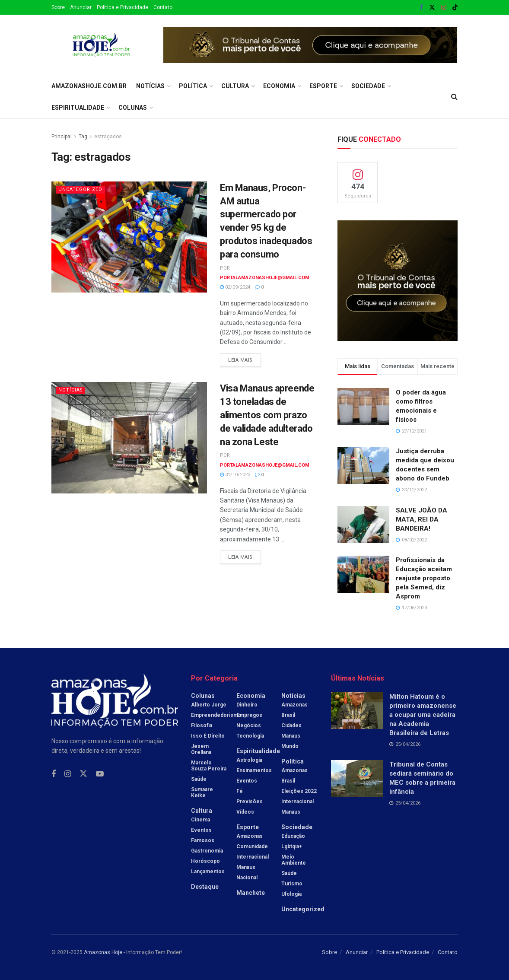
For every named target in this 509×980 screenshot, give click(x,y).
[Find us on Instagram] (68, 774)
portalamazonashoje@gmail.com (265, 278)
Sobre (58, 7)
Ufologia (291, 894)
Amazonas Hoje (103, 952)
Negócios (249, 725)
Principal (62, 137)
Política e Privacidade (122, 7)
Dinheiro (247, 705)
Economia (279, 86)
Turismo (292, 884)
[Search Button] (454, 97)
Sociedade (368, 86)
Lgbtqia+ (292, 846)
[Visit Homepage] (101, 45)
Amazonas (250, 836)
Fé (240, 791)
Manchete (251, 893)
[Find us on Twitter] (83, 774)
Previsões (250, 802)
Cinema (200, 820)
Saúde (199, 779)
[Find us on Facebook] (54, 774)
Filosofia (202, 725)
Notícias (150, 86)
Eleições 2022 (299, 791)
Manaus (246, 867)
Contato (163, 7)
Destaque (205, 887)
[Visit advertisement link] (310, 45)
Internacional (253, 857)
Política (193, 86)
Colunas (133, 108)
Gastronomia (207, 851)
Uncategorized (80, 189)
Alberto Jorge (209, 705)
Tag (83, 137)
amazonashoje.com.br (89, 86)
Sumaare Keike (202, 792)
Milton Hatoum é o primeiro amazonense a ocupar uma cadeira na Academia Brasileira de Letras (423, 715)
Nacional (247, 878)
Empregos (249, 715)
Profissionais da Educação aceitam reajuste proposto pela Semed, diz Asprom (424, 578)
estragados (108, 137)
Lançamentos (208, 872)
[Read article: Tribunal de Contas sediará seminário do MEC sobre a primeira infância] (357, 779)
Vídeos (245, 812)
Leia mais (245, 358)
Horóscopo (205, 861)
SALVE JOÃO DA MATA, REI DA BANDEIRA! (422, 519)
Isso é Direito (208, 736)
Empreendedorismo (216, 715)
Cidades (291, 725)
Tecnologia (250, 736)
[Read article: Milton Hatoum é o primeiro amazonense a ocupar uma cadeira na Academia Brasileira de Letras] (357, 711)
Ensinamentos (254, 770)
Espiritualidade (78, 108)
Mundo (290, 746)
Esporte (323, 86)
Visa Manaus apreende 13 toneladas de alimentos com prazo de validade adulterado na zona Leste (267, 415)
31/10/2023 (235, 475)
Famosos (203, 840)
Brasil (288, 715)
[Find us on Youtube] (100, 774)
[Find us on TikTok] (455, 8)
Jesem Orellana (201, 749)
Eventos (201, 830)
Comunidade (252, 846)
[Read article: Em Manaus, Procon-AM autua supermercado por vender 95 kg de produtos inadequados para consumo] (129, 237)
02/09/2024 (235, 287)
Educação (293, 836)
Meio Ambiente (294, 860)
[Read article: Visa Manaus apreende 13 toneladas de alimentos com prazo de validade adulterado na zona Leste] (129, 437)
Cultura (235, 86)
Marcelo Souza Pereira (209, 766)
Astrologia (249, 760)
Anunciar (81, 7)
